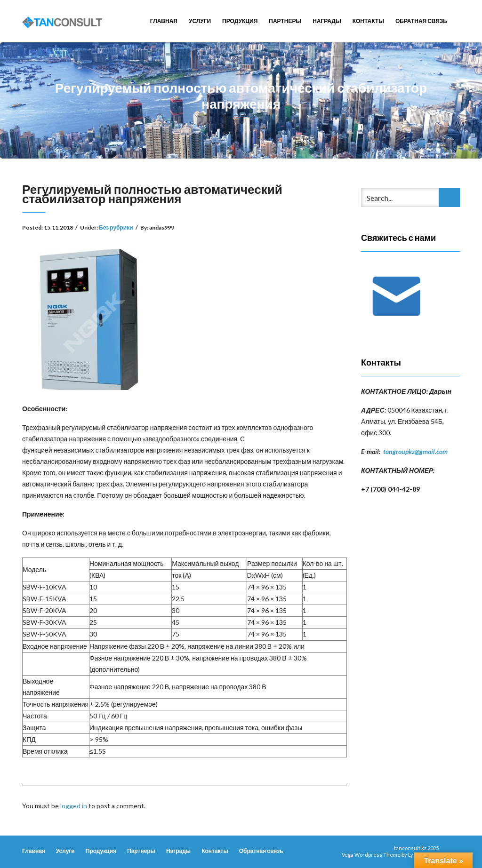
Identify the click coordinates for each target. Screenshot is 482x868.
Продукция (240, 21)
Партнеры (285, 21)
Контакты (368, 21)
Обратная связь (421, 21)
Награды (327, 21)
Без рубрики (116, 227)
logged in (74, 806)
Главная (164, 21)
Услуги (200, 21)
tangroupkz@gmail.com (415, 451)
